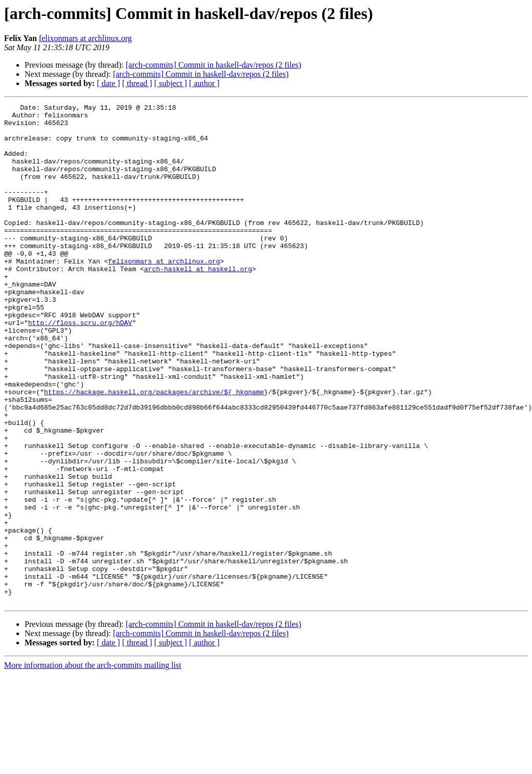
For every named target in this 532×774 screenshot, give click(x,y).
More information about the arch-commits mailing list (93, 765)
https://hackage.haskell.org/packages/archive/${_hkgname (154, 450)
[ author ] (204, 83)
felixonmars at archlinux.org (85, 38)
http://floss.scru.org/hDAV (80, 367)
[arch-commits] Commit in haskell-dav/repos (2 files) (213, 65)
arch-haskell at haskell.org (198, 302)
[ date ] (108, 83)
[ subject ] (171, 83)
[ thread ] (137, 83)
